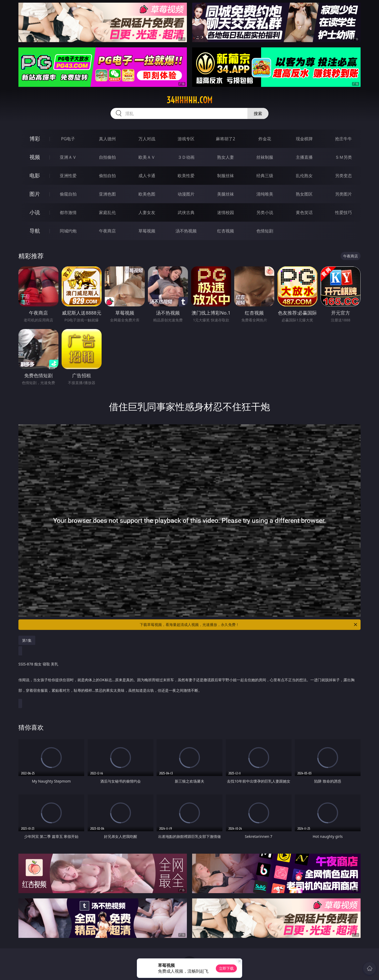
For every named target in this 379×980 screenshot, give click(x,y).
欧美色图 (147, 194)
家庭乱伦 (107, 212)
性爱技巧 (343, 212)
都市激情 (68, 212)
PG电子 (68, 139)
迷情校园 (226, 212)
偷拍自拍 (107, 176)
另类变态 (343, 176)
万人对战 (147, 139)
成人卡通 (147, 176)
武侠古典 (186, 212)
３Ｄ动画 (186, 157)
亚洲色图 (107, 194)
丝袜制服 (265, 157)
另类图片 (343, 194)
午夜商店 (107, 231)
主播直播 (304, 157)
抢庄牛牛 (343, 139)
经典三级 (265, 176)
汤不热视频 (186, 231)
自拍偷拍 (107, 157)
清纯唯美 (265, 194)
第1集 (27, 640)
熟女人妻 (226, 157)
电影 (35, 175)
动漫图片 (186, 194)
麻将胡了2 (225, 139)
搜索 (258, 113)
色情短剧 (265, 231)
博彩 (35, 139)
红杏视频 (226, 231)
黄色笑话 (304, 212)
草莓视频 (147, 231)
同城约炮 (68, 231)
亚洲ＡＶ (68, 157)
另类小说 (265, 212)
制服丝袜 (226, 176)
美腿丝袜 (226, 194)
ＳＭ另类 (343, 157)
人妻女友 (147, 212)
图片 (35, 194)
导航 (35, 231)
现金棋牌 (304, 139)
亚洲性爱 (68, 176)
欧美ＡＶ (147, 157)
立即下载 (226, 968)
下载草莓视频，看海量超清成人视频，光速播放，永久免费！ (249, 625)
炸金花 (265, 139)
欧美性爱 (186, 176)
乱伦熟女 (304, 176)
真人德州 (107, 139)
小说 (35, 212)
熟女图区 (304, 194)
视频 (35, 157)
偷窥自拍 (68, 194)
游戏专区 (186, 139)
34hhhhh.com (189, 100)
